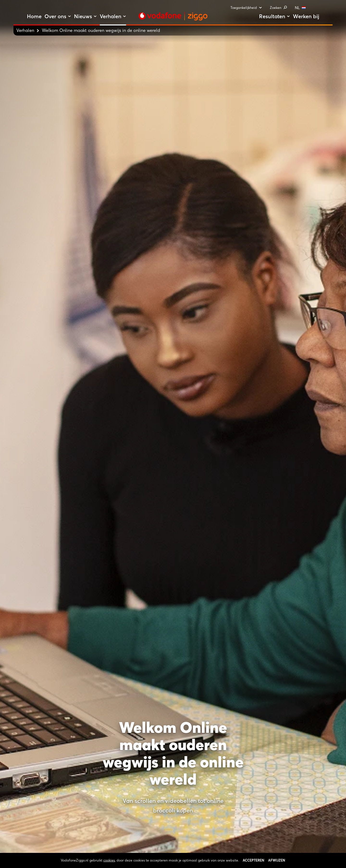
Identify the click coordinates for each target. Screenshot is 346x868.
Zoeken (278, 8)
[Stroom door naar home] (173, 16)
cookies (109, 865)
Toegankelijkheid (246, 8)
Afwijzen (277, 865)
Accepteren (253, 865)
